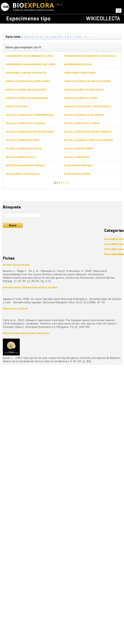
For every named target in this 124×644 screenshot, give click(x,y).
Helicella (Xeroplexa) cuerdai (82, 123)
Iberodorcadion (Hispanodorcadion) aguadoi (30, 287)
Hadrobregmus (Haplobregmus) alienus (30, 56)
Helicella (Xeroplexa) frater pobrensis (88, 132)
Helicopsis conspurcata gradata (25, 166)
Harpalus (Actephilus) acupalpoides (28, 81)
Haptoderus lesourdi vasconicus (26, 73)
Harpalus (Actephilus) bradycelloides (87, 81)
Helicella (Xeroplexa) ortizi (23, 140)
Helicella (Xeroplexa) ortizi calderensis (88, 140)
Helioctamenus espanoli (78, 166)
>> (68, 183)
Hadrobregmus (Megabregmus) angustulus (90, 56)
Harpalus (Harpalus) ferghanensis (27, 98)
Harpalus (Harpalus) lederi (80, 98)
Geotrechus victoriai (15, 309)
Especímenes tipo (28, 18)
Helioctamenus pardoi (77, 174)
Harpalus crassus (17, 107)
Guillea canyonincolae (16, 265)
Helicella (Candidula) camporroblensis (30, 115)
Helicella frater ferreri (78, 149)
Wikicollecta (103, 18)
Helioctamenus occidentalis (23, 174)
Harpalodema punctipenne (80, 73)
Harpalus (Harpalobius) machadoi (26, 90)
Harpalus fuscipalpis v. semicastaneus (87, 107)
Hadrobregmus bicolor (78, 64)
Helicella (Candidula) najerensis (84, 115)
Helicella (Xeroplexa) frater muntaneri (30, 132)
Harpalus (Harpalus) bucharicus (84, 90)
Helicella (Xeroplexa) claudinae (25, 123)
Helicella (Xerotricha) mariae (24, 149)
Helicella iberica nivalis (21, 157)
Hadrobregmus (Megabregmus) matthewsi (31, 64)
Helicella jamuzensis (77, 157)
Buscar (13, 225)
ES (59, 5)
